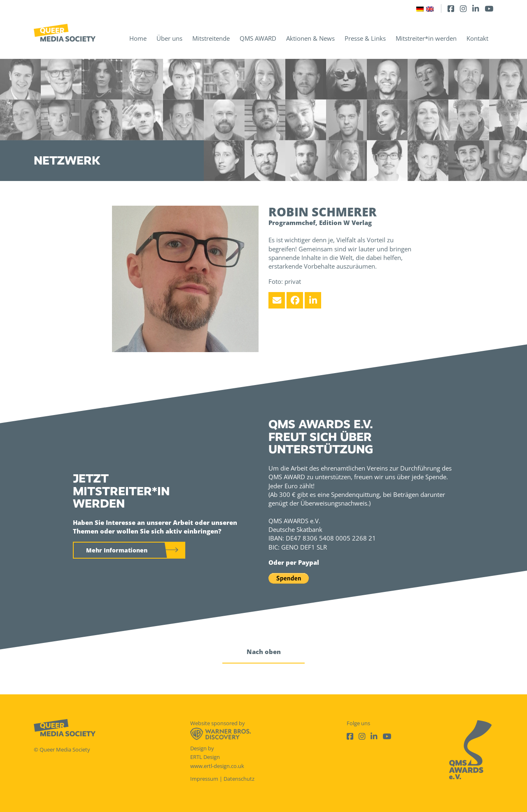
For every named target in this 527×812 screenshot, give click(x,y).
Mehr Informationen (117, 550)
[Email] (277, 300)
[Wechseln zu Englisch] (430, 8)
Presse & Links (365, 38)
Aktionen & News (310, 38)
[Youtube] (489, 8)
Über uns (169, 38)
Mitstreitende (211, 38)
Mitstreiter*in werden (426, 38)
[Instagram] (463, 8)
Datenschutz (239, 779)
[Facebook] (451, 8)
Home (138, 38)
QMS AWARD (258, 38)
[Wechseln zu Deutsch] (420, 8)
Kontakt (477, 38)
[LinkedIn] (476, 8)
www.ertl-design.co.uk (217, 766)
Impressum (204, 779)
